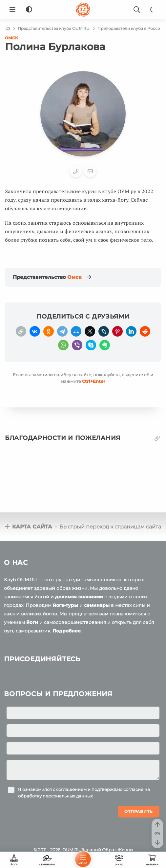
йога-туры (65, 605)
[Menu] (12, 10)
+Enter (94, 381)
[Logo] (83, 10)
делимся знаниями (79, 597)
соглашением (71, 789)
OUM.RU (71, 850)
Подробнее (67, 631)
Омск (11, 38)
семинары (97, 605)
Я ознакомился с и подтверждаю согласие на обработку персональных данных (84, 793)
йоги (32, 622)
